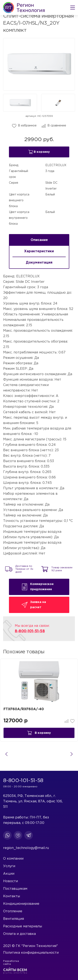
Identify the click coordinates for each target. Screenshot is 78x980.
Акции (9, 874)
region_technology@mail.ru (26, 848)
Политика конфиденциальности (31, 953)
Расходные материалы (23, 926)
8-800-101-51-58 (30, 631)
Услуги (9, 866)
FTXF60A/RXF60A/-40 (24, 709)
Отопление (13, 911)
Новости (11, 881)
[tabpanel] (39, 681)
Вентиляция (14, 919)
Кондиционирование (21, 904)
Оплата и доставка (19, 934)
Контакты (12, 896)
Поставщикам (15, 889)
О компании (13, 859)
